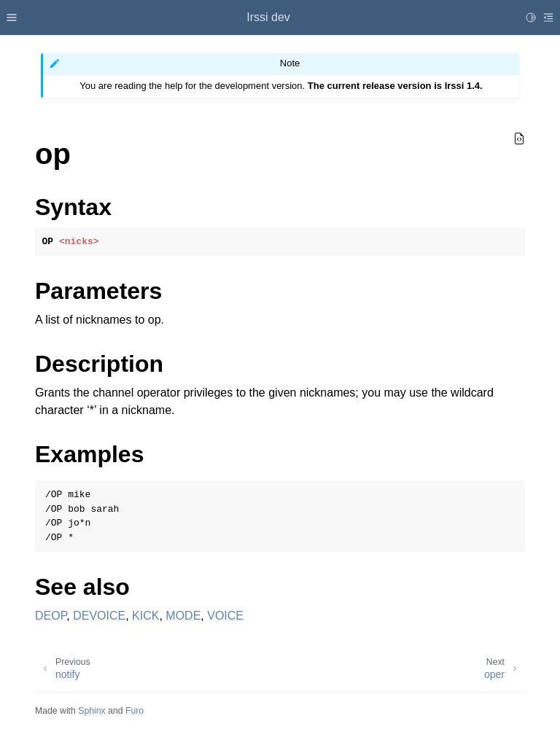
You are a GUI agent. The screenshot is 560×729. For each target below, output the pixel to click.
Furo (135, 711)
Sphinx (92, 711)
